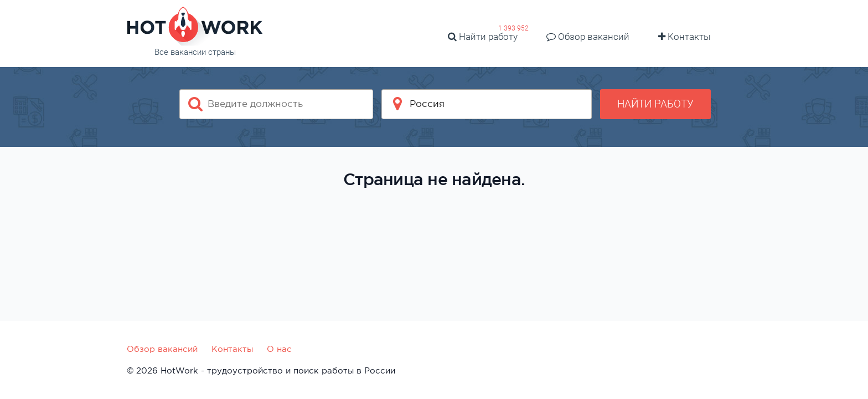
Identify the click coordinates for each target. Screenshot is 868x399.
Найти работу (483, 37)
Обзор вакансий (588, 37)
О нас (279, 349)
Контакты (684, 37)
